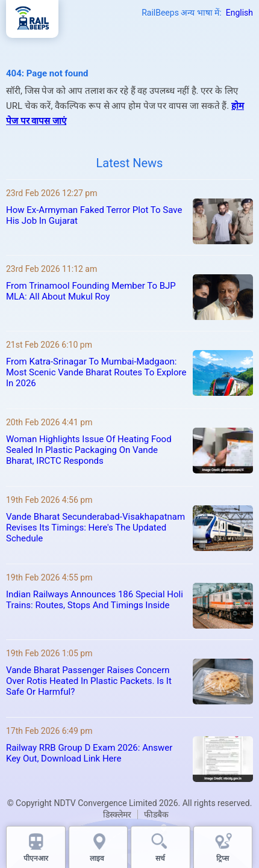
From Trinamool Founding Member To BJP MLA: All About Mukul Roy (91, 291)
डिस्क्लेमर (117, 814)
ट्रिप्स (223, 858)
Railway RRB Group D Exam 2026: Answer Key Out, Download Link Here (89, 753)
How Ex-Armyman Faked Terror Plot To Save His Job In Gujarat (94, 215)
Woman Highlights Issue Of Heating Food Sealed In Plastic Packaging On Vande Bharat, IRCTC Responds (89, 450)
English (239, 13)
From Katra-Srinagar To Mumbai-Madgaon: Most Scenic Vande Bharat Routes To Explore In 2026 (96, 372)
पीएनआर (36, 858)
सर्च (160, 858)
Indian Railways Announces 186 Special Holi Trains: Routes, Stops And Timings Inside (95, 600)
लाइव (98, 858)
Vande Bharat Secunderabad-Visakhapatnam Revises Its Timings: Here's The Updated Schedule (95, 528)
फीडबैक (156, 814)
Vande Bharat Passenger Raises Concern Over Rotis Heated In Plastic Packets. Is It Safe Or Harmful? (89, 681)
